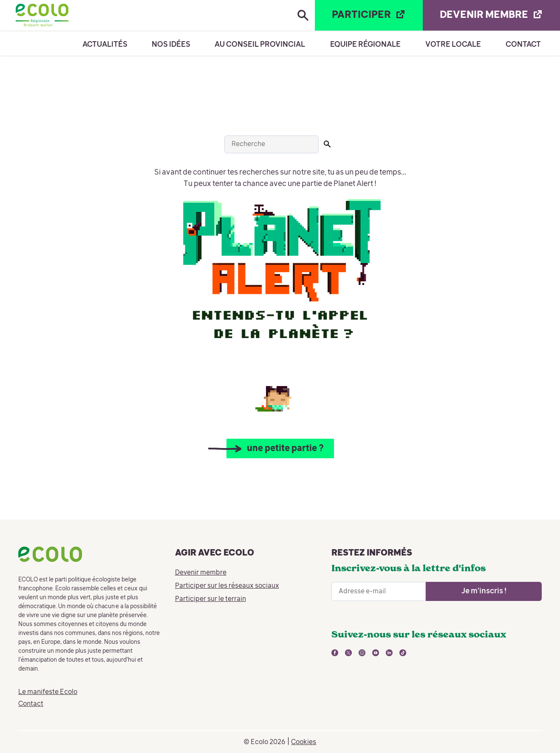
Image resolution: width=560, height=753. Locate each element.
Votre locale (453, 45)
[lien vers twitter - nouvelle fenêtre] (348, 653)
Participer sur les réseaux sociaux (227, 586)
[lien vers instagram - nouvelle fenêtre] (362, 653)
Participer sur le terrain (211, 599)
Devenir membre (201, 573)
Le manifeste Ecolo (48, 692)
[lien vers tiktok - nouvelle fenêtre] (403, 653)
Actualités (105, 45)
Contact (523, 45)
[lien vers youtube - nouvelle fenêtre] (376, 653)
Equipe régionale (365, 45)
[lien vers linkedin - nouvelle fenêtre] (389, 653)
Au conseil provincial (260, 45)
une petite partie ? (285, 449)
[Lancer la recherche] (327, 144)
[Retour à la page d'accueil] (42, 15)
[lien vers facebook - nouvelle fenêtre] (335, 653)
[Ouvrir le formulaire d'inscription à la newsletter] (484, 591)
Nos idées (171, 45)
